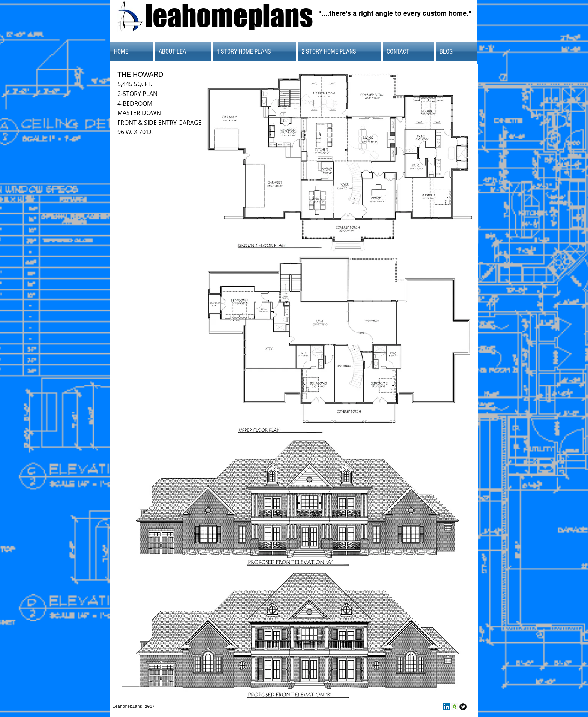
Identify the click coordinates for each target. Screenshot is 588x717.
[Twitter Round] (463, 707)
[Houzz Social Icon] (455, 707)
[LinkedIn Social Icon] (446, 707)
